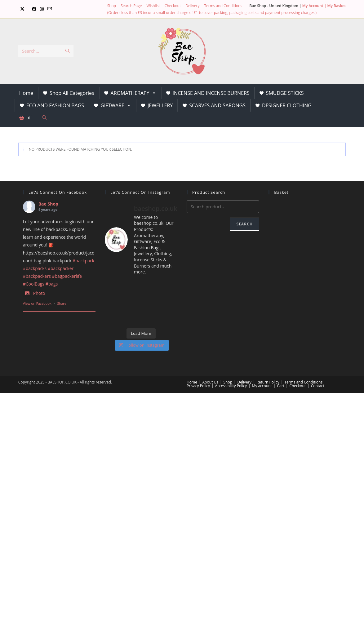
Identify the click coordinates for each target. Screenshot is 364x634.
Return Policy (268, 382)
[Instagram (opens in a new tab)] (42, 9)
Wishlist (153, 6)
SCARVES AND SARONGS (217, 105)
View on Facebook (37, 303)
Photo (34, 293)
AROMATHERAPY (133, 93)
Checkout (173, 6)
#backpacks (35, 268)
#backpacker (61, 268)
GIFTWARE (116, 105)
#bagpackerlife (67, 276)
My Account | (315, 6)
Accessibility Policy (231, 386)
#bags (52, 284)
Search (244, 224)
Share (62, 303)
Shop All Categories (72, 93)
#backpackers (37, 276)
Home (26, 93)
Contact (318, 386)
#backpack (83, 261)
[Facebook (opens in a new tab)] (34, 9)
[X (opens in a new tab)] (22, 9)
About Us (210, 382)
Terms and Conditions (223, 6)
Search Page (131, 6)
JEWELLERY (160, 105)
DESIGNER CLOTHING (287, 105)
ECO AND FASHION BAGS (55, 105)
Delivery (192, 6)
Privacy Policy (198, 386)
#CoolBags (34, 284)
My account (262, 386)
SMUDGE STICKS (285, 93)
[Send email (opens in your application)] (50, 9)
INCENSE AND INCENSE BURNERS (211, 93)
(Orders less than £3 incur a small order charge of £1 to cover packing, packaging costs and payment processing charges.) (212, 13)
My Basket (336, 6)
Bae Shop (48, 204)
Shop (112, 6)
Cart (280, 386)
